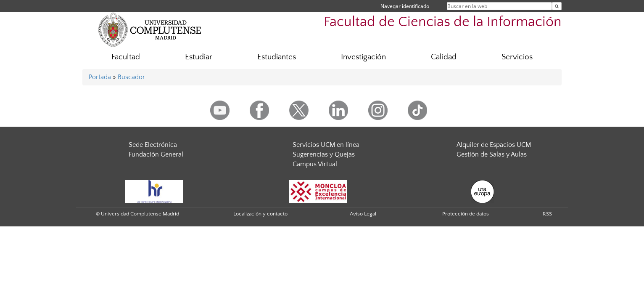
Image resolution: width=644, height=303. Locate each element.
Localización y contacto (260, 214)
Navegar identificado (405, 6)
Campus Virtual (315, 164)
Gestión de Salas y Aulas (492, 154)
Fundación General (156, 154)
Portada (100, 77)
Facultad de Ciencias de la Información (443, 22)
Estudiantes (277, 57)
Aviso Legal (363, 214)
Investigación (363, 57)
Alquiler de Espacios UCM (494, 145)
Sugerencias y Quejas (324, 154)
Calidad (444, 57)
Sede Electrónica (153, 145)
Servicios (517, 57)
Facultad (126, 57)
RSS (547, 214)
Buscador (131, 77)
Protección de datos (466, 214)
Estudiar (199, 57)
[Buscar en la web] (557, 6)
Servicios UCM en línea (326, 145)
